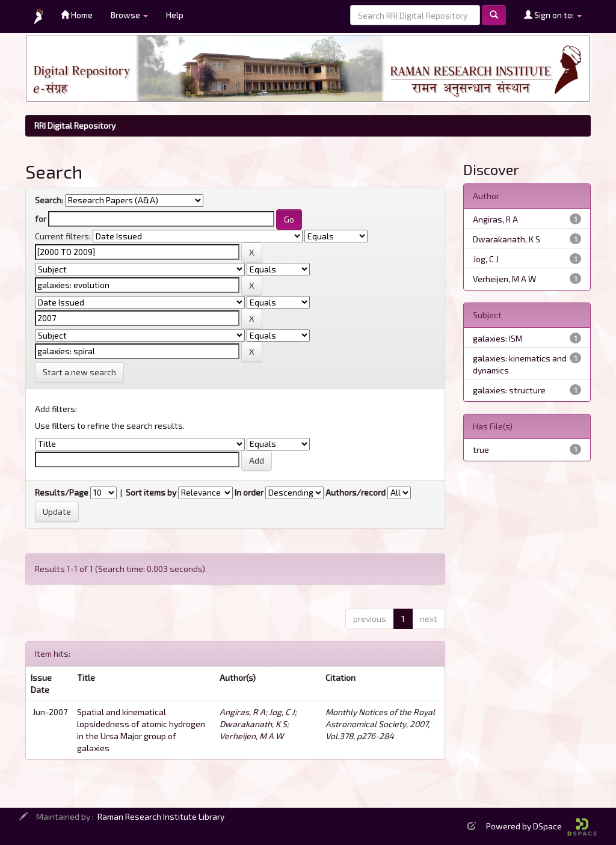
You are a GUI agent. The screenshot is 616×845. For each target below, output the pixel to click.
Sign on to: (553, 15)
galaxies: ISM (498, 338)
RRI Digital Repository (75, 125)
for (41, 219)
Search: (49, 200)
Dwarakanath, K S (253, 724)
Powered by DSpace (541, 826)
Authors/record (356, 492)
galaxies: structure (509, 390)
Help (175, 15)
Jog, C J (282, 712)
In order (249, 492)
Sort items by (151, 492)
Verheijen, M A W (251, 736)
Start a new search (79, 372)
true (481, 450)
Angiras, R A (242, 712)
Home (77, 15)
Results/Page (62, 492)
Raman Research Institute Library (161, 816)
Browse (129, 15)
